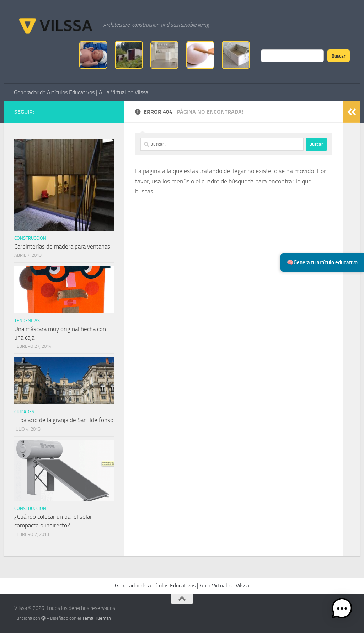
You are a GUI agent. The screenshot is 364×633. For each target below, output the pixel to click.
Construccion (30, 238)
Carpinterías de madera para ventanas (62, 246)
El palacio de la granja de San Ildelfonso (64, 420)
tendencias (27, 321)
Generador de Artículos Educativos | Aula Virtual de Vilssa (81, 92)
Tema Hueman (97, 618)
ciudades (24, 412)
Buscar (339, 56)
